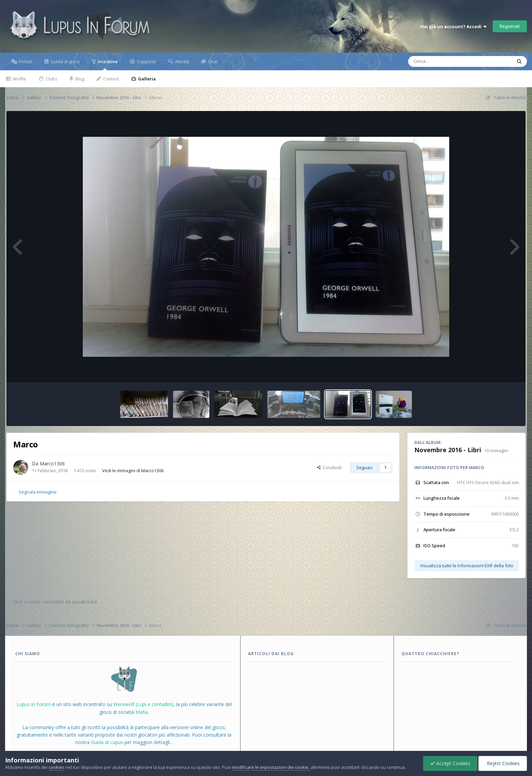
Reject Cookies (503, 763)
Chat (212, 61)
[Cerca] (444, 61)
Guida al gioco (65, 61)
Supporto (146, 61)
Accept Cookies (450, 763)
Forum (25, 61)
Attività (182, 61)
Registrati (510, 26)
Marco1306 (52, 464)
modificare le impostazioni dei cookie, (271, 767)
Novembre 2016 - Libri (448, 450)
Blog (79, 79)
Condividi (329, 467)
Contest (111, 79)
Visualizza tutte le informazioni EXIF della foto (467, 566)
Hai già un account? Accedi (453, 26)
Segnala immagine (38, 492)
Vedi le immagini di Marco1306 (133, 470)
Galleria (146, 79)
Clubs (51, 79)
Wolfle (19, 79)
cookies (56, 767)
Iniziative (107, 64)
